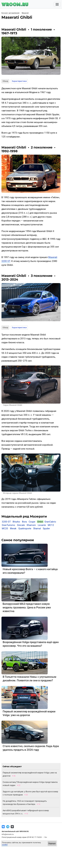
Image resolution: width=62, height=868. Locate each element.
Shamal (37, 528)
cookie (5, 845)
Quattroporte (25, 528)
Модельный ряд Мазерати (24, 516)
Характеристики (19, 81)
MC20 (5, 528)
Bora (24, 522)
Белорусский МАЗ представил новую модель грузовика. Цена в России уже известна (27, 607)
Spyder (46, 528)
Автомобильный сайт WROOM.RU (15, 831)
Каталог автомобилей (10, 13)
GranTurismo (8, 525)
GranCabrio (50, 522)
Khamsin (31, 525)
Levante (42, 525)
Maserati (25, 13)
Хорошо (52, 843)
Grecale (21, 525)
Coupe (32, 522)
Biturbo (16, 522)
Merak (13, 528)
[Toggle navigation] (57, 4)
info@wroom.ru (8, 834)
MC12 (51, 525)
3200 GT (6, 522)
